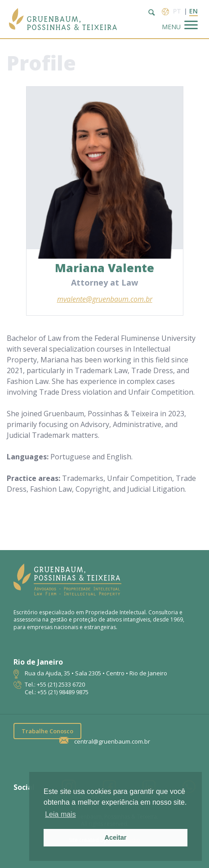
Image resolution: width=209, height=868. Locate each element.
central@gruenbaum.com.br (112, 741)
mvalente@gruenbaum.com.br (105, 299)
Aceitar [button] (116, 837)
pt (177, 11)
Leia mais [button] (60, 814)
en (193, 11)
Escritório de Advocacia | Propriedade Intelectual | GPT (63, 19)
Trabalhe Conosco (47, 731)
